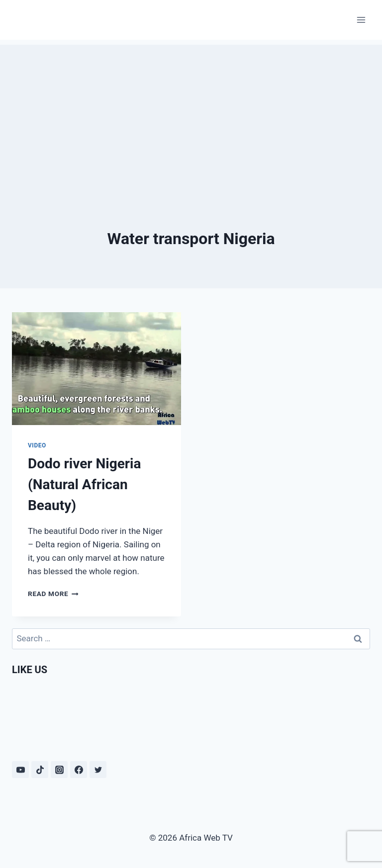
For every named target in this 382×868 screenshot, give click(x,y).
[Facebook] (79, 770)
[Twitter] (98, 770)
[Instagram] (59, 770)
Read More (53, 594)
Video (37, 445)
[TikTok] (40, 770)
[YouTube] (20, 770)
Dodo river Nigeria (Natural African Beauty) (84, 484)
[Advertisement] (191, 114)
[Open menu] (361, 20)
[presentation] (96, 369)
